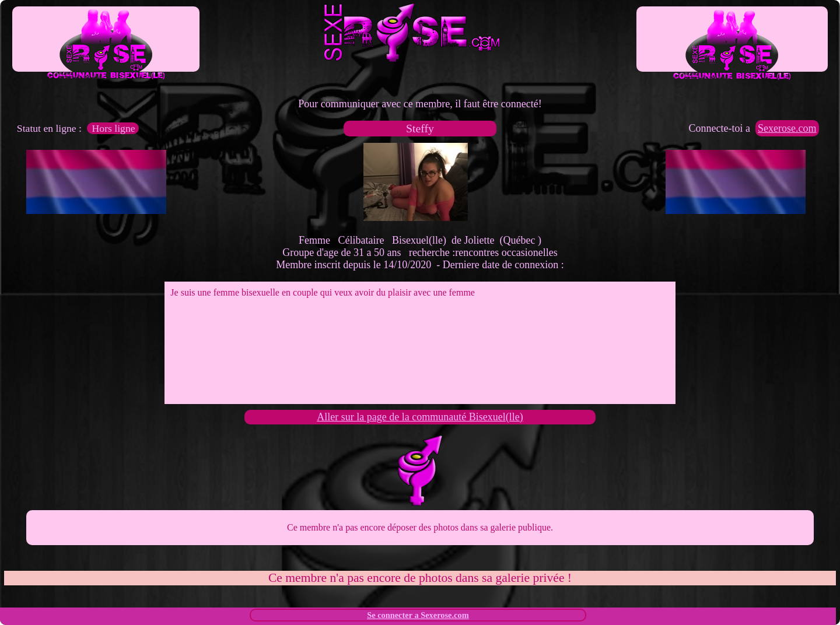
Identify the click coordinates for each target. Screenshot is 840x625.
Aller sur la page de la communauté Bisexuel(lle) (420, 417)
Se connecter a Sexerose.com (418, 615)
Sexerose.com (787, 128)
